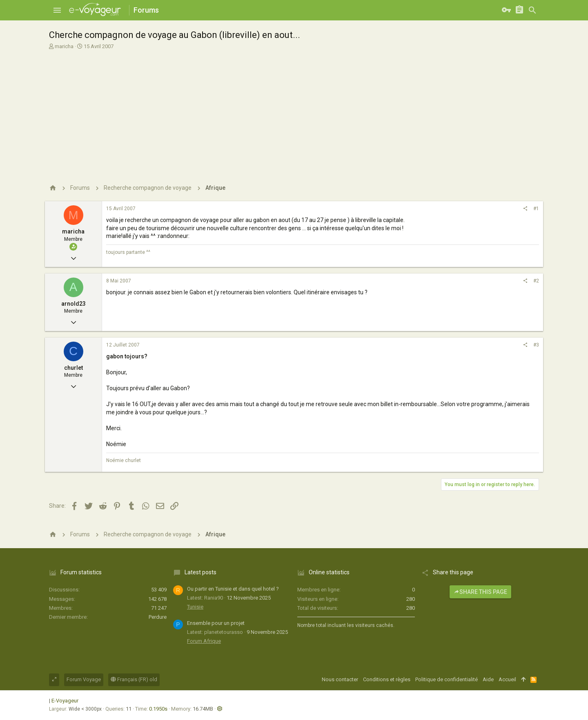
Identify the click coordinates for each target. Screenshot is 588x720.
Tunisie (195, 607)
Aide (488, 679)
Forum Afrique (204, 641)
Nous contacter (340, 679)
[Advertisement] (293, 111)
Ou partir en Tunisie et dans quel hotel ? (233, 589)
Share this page (480, 592)
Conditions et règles (387, 679)
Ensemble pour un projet (216, 623)
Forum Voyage (84, 679)
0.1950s (158, 709)
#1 (536, 209)
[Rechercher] (532, 10)
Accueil (507, 679)
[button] (57, 10)
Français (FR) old (134, 679)
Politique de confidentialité (447, 679)
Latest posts (200, 572)
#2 (536, 281)
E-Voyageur (65, 701)
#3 (536, 345)
